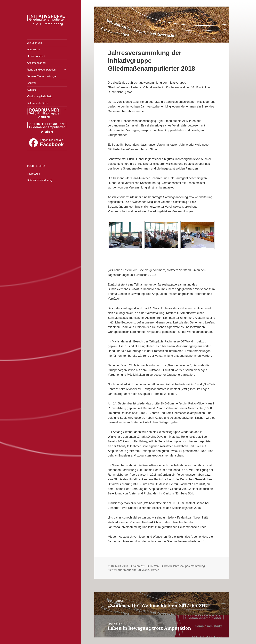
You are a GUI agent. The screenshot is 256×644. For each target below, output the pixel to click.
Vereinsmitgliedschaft (39, 96)
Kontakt (31, 90)
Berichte (32, 83)
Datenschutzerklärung (40, 180)
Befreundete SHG (37, 103)
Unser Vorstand (36, 56)
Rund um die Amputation (41, 70)
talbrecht (139, 566)
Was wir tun (34, 49)
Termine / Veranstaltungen (42, 76)
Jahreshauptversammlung (189, 566)
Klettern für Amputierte (122, 570)
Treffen (154, 566)
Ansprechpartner (37, 63)
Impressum (33, 174)
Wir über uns (34, 43)
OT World (144, 570)
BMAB (168, 566)
